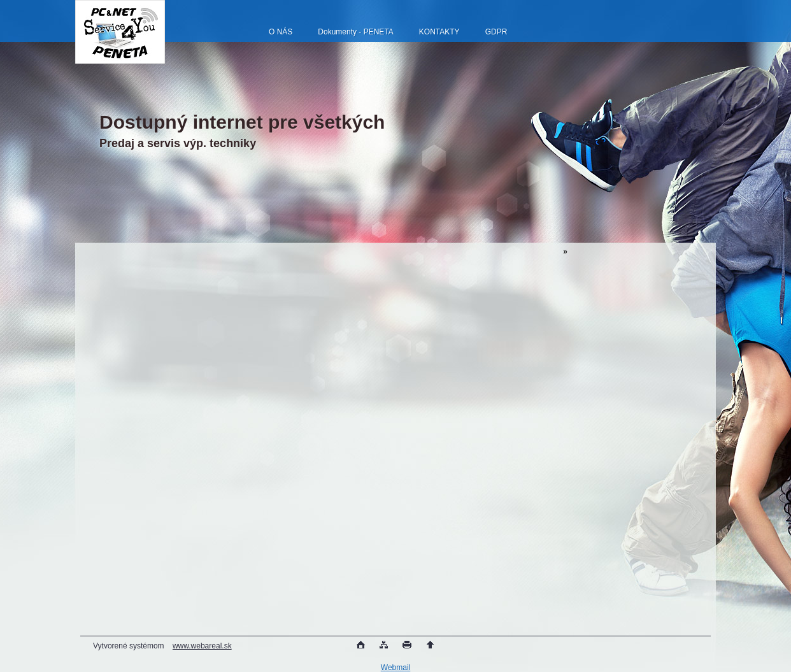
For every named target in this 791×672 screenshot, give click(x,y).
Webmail (396, 668)
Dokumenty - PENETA (355, 32)
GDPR (496, 32)
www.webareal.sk (202, 646)
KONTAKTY (439, 32)
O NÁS (281, 32)
